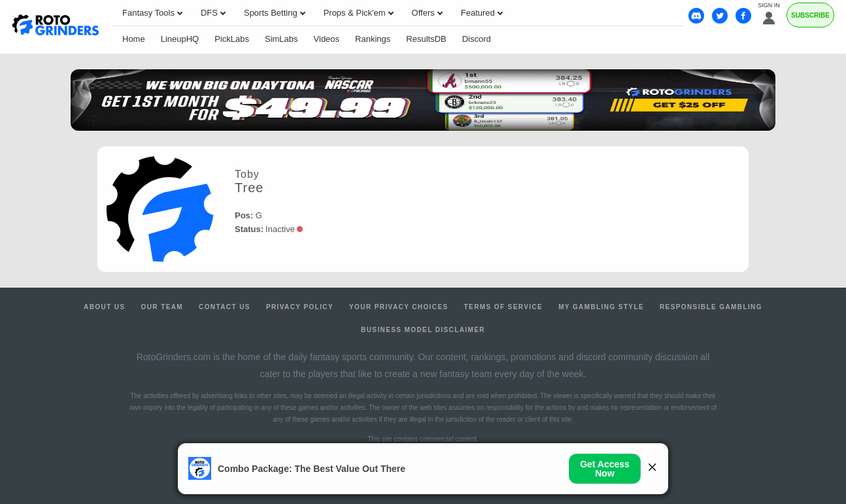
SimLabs (281, 39)
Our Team (162, 307)
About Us (104, 307)
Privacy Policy (300, 307)
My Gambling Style (601, 307)
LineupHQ (180, 39)
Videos (327, 39)
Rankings (373, 39)
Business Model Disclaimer (423, 330)
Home (134, 39)
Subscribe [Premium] (810, 15)
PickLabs (232, 39)
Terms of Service (504, 307)
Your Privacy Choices (399, 307)
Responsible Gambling (711, 307)
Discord (477, 39)
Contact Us (225, 307)
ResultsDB (426, 39)
